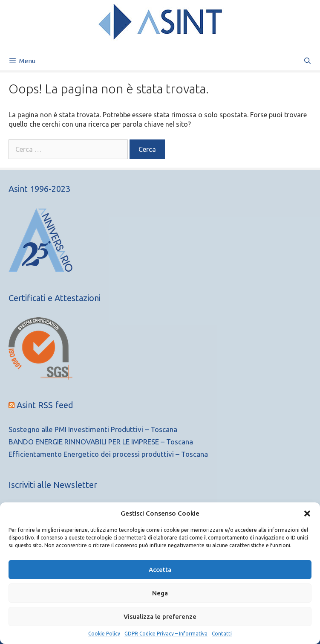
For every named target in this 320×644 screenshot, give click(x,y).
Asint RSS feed (45, 405)
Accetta (160, 570)
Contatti (222, 634)
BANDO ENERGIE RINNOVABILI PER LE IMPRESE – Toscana (101, 442)
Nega (160, 593)
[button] (307, 513)
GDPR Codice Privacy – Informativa (166, 634)
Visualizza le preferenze (160, 616)
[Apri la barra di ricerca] (307, 61)
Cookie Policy (104, 634)
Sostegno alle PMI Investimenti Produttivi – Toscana (93, 429)
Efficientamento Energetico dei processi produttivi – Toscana (108, 454)
